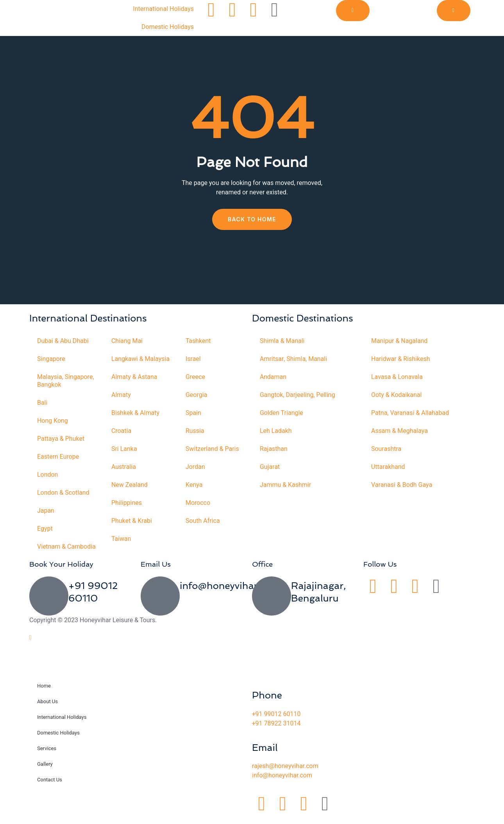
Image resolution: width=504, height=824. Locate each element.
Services (47, 756)
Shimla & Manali (282, 341)
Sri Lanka (124, 449)
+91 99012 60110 (276, 722)
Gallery (45, 772)
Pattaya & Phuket (61, 439)
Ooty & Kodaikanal (397, 395)
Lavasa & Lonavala (397, 377)
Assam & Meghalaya (399, 431)
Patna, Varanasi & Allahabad (410, 413)
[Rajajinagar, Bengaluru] (272, 604)
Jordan (195, 467)
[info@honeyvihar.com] (160, 604)
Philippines (127, 503)
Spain (193, 413)
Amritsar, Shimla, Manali (294, 359)
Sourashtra (386, 449)
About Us (47, 709)
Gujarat (270, 467)
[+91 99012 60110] (49, 604)
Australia (124, 467)
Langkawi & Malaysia (141, 359)
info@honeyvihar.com (230, 593)
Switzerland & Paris (212, 449)
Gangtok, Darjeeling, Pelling (298, 395)
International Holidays (163, 9)
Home (44, 694)
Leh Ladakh (276, 431)
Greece (195, 377)
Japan (46, 511)
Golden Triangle (281, 413)
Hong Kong (53, 421)
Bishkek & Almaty (136, 413)
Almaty (121, 395)
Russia (195, 431)
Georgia (197, 395)
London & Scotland (63, 493)
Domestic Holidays (168, 27)
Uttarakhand (388, 467)
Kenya (194, 485)
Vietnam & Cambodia (51, 551)
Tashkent (198, 341)
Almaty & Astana (134, 377)
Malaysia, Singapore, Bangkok (66, 381)
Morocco (198, 503)
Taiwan (121, 539)
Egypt (45, 529)
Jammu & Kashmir (286, 485)
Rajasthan (274, 449)
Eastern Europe (58, 457)
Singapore (51, 359)
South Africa (203, 521)
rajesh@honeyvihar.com (285, 774)
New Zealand (130, 485)
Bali (42, 403)
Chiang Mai (127, 341)
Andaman (273, 377)
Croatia (121, 431)
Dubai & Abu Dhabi (63, 341)
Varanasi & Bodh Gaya (402, 485)
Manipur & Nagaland (399, 341)
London (48, 475)
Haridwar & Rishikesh (401, 359)
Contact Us (50, 787)
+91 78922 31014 (276, 731)
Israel (193, 359)
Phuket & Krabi (132, 521)
